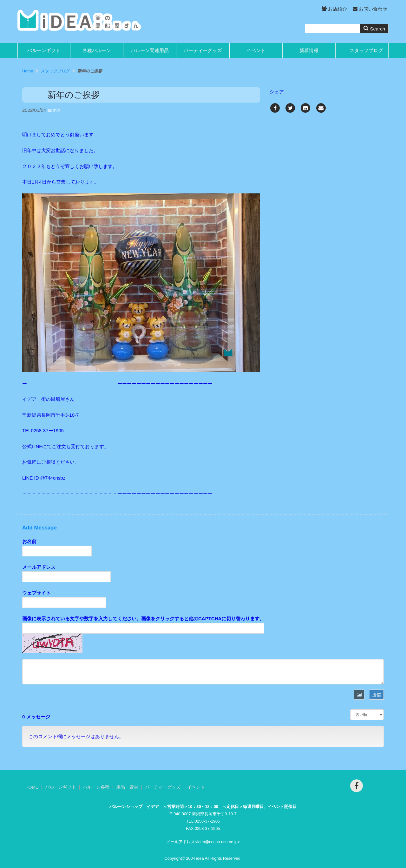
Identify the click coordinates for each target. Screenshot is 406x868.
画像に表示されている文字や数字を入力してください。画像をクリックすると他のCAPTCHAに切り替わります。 (143, 619)
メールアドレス (39, 567)
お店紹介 (334, 9)
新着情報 (309, 50)
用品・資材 (127, 787)
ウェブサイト (36, 593)
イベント (256, 50)
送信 (377, 695)
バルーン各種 (96, 787)
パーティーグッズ (203, 50)
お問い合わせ (370, 9)
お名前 (29, 541)
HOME (32, 787)
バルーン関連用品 (150, 50)
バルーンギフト (44, 50)
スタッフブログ (366, 50)
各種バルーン (97, 50)
